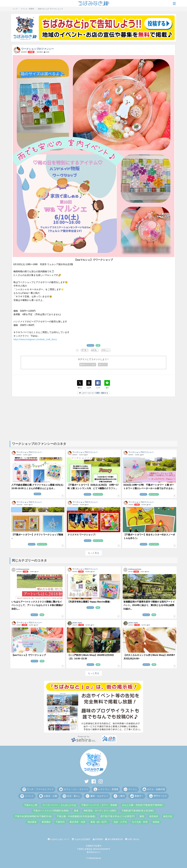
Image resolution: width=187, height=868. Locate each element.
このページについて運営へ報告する (93, 393)
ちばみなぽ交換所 (81, 839)
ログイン (103, 365)
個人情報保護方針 (114, 839)
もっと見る (94, 553)
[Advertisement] (94, 418)
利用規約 (98, 839)
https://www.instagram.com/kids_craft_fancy (35, 339)
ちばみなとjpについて (59, 839)
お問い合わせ (132, 839)
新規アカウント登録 (88, 365)
